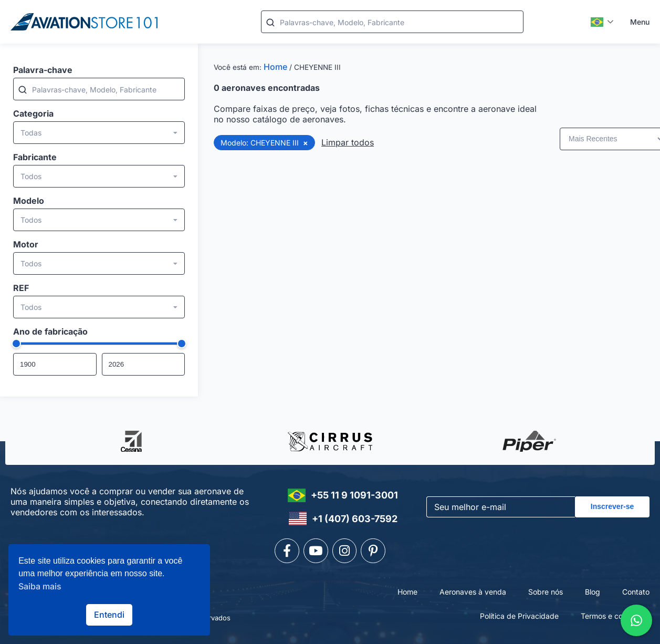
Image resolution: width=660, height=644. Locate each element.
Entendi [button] (109, 615)
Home (275, 67)
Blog (593, 589)
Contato (636, 589)
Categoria (33, 113)
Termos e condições (615, 612)
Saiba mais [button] (40, 586)
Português (597, 22)
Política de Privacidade (519, 612)
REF (21, 288)
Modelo (29, 201)
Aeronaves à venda (473, 589)
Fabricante (35, 157)
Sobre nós (546, 589)
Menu (640, 22)
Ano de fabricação (50, 331)
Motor (26, 244)
